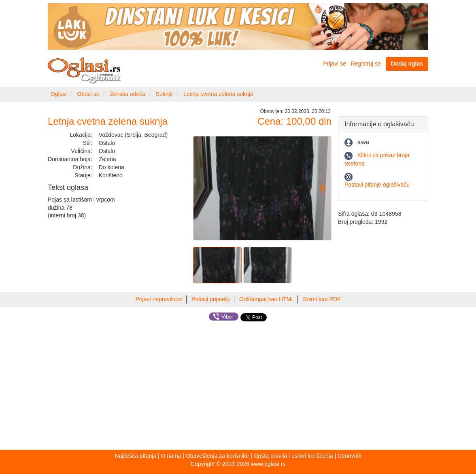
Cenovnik (349, 456)
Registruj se (366, 64)
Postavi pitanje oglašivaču (377, 185)
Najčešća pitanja (135, 456)
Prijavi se (335, 64)
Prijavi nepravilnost (159, 299)
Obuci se (88, 94)
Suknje (165, 94)
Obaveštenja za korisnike (217, 456)
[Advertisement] (238, 387)
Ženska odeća (127, 94)
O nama (171, 456)
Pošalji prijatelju (211, 299)
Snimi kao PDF (322, 299)
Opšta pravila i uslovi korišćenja (293, 456)
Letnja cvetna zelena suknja (218, 94)
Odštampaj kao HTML (267, 299)
